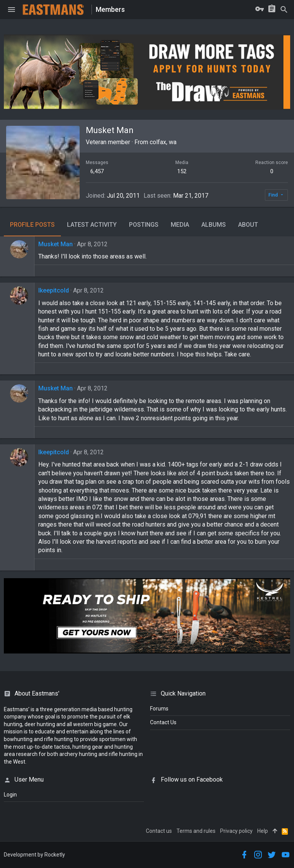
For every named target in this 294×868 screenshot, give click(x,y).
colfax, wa (163, 142)
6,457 (97, 171)
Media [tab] (180, 225)
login (10, 795)
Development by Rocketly (34, 855)
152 (182, 171)
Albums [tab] (214, 225)
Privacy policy (236, 831)
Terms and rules (196, 831)
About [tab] (248, 225)
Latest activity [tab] (92, 225)
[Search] (284, 10)
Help (263, 831)
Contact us (159, 831)
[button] (11, 10)
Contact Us (163, 722)
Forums (159, 709)
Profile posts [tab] (32, 225)
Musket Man (56, 244)
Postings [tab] (144, 225)
